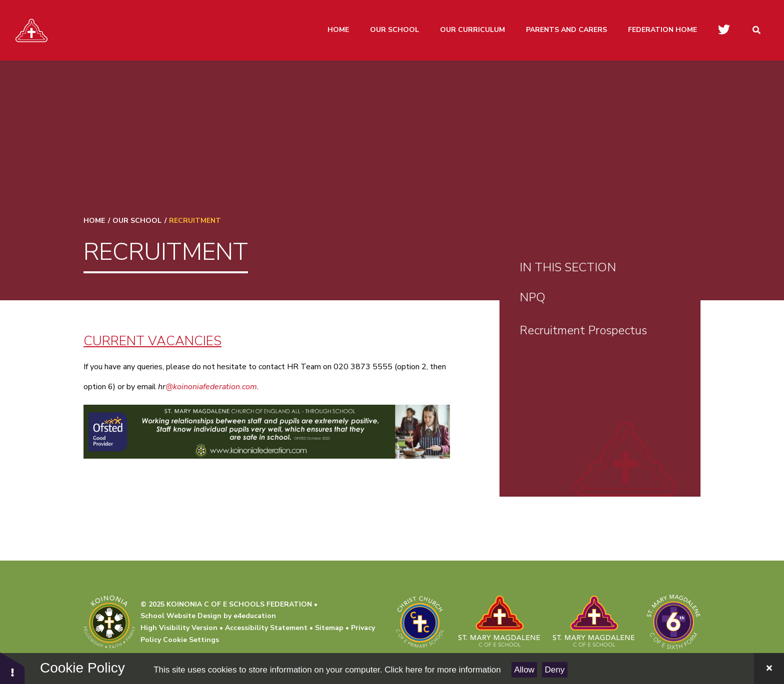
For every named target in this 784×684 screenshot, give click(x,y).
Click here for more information (442, 670)
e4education (255, 616)
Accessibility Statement (266, 628)
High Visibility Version (179, 628)
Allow (524, 670)
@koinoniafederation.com (211, 387)
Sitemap (329, 628)
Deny (555, 670)
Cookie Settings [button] (191, 640)
